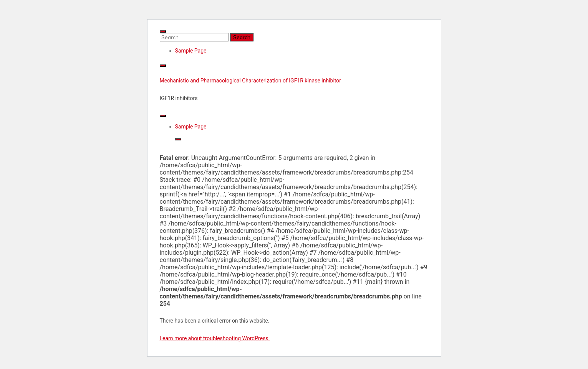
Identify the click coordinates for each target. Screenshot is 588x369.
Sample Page (191, 51)
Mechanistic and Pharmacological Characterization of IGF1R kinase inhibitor (251, 81)
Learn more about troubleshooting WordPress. (215, 338)
